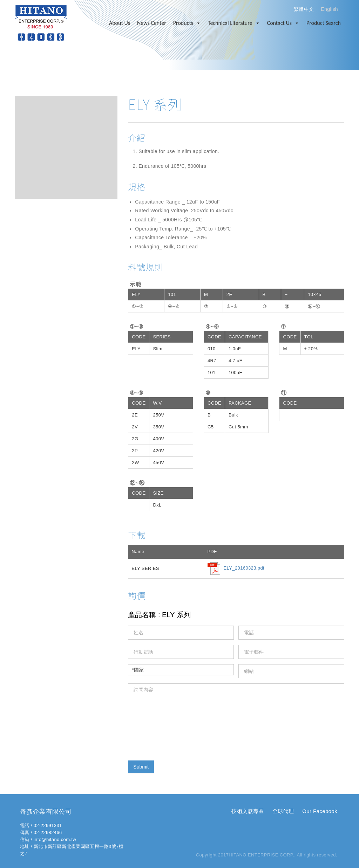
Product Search (324, 23)
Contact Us (283, 23)
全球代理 (283, 811)
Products (187, 23)
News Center (152, 23)
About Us (120, 23)
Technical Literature (234, 23)
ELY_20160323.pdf (244, 568)
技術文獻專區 (248, 811)
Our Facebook (320, 811)
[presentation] (181, 738)
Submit (141, 767)
